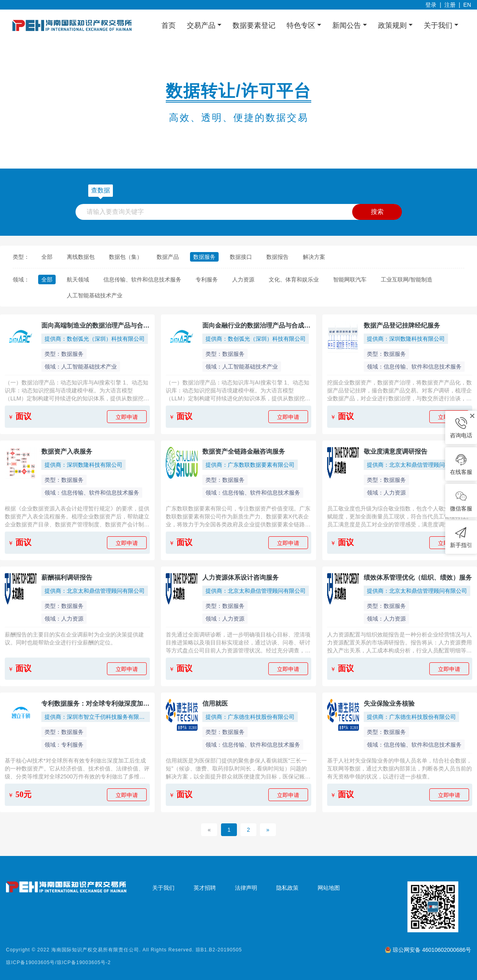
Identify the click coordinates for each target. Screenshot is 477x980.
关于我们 (163, 888)
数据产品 (168, 257)
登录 (431, 5)
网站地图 (329, 888)
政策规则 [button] (393, 25)
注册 (450, 5)
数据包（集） (126, 257)
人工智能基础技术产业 (95, 295)
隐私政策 (287, 888)
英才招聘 (205, 888)
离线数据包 (81, 257)
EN (467, 5)
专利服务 (207, 279)
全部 (47, 257)
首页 (169, 25)
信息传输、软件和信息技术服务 (142, 279)
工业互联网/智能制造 (407, 279)
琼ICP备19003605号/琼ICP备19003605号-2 (58, 963)
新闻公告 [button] (348, 25)
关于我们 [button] (439, 25)
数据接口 (241, 257)
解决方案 (314, 257)
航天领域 (78, 279)
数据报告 (277, 257)
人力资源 (243, 279)
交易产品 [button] (202, 25)
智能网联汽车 (350, 279)
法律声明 (246, 888)
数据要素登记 (254, 25)
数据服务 (204, 257)
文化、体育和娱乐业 (294, 279)
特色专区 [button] (302, 25)
